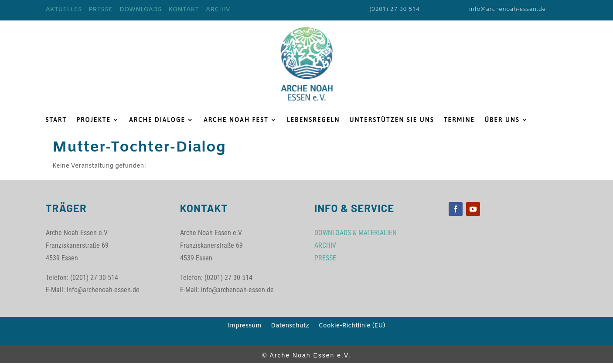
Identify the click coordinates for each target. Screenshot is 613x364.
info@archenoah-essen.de (507, 9)
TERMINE (459, 120)
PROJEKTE (94, 120)
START (56, 120)
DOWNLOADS (141, 10)
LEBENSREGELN (313, 120)
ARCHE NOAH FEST (236, 120)
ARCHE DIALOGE (157, 120)
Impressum (245, 327)
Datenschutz (290, 327)
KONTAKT (184, 10)
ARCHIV (218, 10)
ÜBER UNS (502, 120)
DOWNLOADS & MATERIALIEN (356, 233)
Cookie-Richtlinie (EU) (352, 327)
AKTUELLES (64, 10)
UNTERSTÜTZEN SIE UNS (392, 120)
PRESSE (100, 10)
